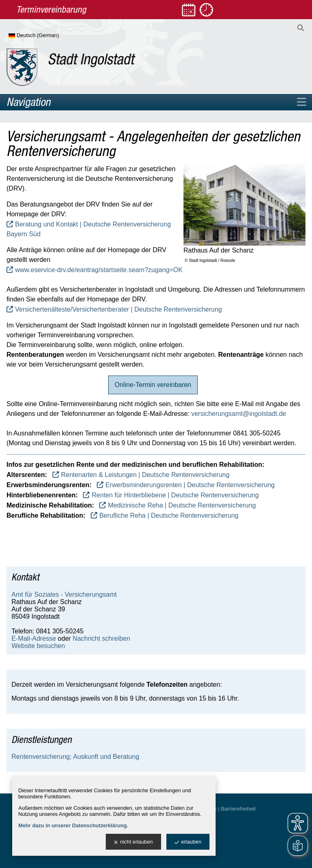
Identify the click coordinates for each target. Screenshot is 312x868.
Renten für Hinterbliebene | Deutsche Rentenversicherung (175, 495)
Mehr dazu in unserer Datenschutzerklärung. (73, 825)
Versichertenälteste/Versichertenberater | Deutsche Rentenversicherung (118, 309)
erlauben (188, 842)
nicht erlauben (133, 842)
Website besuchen (38, 646)
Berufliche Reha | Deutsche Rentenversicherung (169, 515)
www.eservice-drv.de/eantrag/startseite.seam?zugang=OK (99, 270)
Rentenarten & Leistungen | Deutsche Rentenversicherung (145, 475)
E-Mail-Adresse (34, 638)
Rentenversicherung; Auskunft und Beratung (75, 757)
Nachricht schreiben (101, 638)
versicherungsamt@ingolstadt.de (239, 414)
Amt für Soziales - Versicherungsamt (64, 594)
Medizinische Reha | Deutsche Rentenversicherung (182, 505)
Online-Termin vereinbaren (153, 385)
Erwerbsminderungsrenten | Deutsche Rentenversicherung (190, 485)
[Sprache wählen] (47, 36)
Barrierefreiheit (238, 809)
